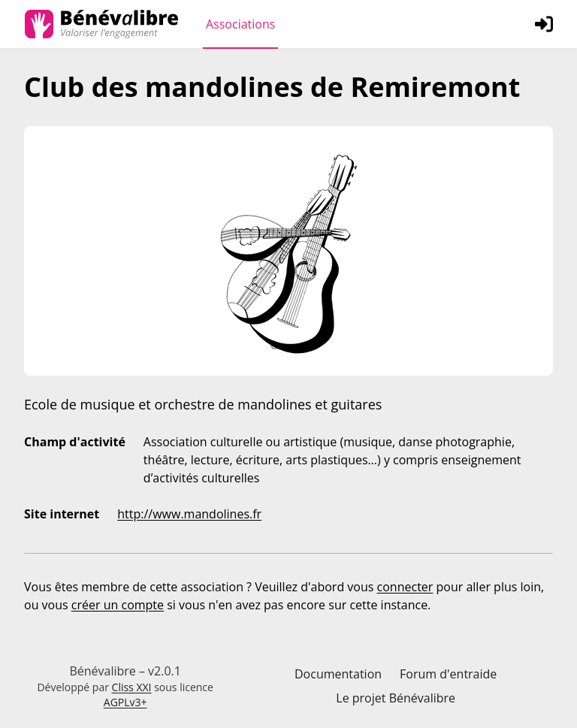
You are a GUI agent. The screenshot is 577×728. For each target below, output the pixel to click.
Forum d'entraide (448, 674)
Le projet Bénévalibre (396, 698)
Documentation (338, 674)
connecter (405, 587)
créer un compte (118, 605)
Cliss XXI (132, 687)
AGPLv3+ (125, 702)
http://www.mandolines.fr (189, 514)
